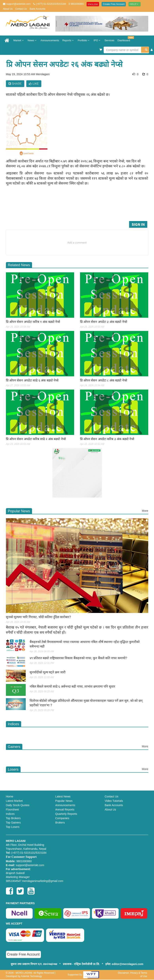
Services (109, 40)
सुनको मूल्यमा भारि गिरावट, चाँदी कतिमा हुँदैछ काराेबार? (38, 617)
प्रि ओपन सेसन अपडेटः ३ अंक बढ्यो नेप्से (104, 322)
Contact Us (21, 9)
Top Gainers (13, 823)
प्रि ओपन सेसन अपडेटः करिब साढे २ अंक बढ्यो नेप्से (36, 439)
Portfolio (84, 40)
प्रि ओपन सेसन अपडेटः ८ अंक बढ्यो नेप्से (104, 380)
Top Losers (13, 827)
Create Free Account (114, 4)
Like (34, 84)
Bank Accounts (37, 9)
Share (15, 84)
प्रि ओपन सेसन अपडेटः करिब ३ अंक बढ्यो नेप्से (107, 439)
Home (10, 796)
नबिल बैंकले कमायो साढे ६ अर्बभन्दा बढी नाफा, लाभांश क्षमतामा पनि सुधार (72, 686)
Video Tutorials (114, 801)
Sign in (138, 224)
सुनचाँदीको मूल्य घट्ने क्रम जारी (48, 672)
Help (135, 4)
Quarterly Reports (66, 814)
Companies (62, 818)
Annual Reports (65, 809)
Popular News (64, 801)
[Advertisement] (81, 209)
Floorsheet (12, 809)
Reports (68, 40)
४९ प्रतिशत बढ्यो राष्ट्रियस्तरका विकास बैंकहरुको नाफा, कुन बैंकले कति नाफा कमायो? (78, 658)
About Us (8, 9)
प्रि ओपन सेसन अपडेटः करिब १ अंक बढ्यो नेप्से (33, 322)
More (145, 511)
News (33, 40)
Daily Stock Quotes (18, 805)
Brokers (60, 823)
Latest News (63, 796)
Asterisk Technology (32, 976)
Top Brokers (13, 818)
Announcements (50, 40)
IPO (97, 40)
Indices (10, 814)
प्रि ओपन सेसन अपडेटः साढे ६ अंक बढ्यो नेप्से (32, 380)
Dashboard (125, 39)
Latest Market (14, 801)
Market (19, 40)
